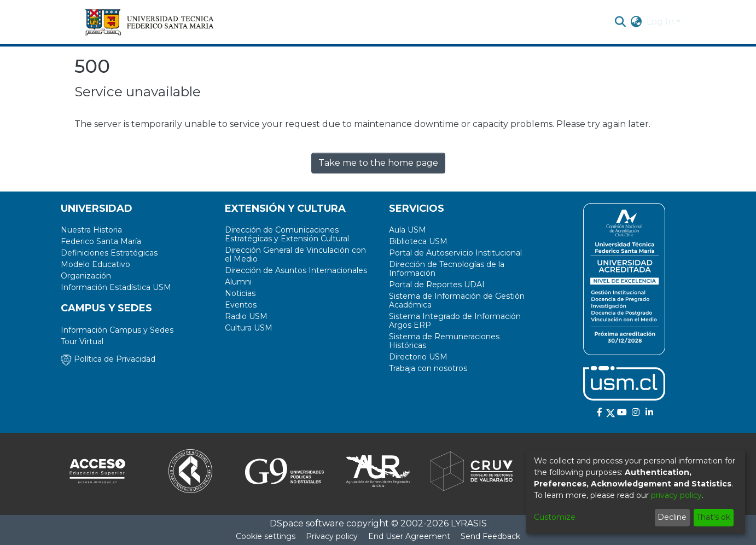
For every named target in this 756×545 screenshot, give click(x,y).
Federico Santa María (101, 241)
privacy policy (676, 495)
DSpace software (307, 523)
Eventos (241, 305)
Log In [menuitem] (660, 22)
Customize (555, 517)
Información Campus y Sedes (117, 330)
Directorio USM (418, 357)
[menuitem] (636, 22)
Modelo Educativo (95, 264)
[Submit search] (621, 22)
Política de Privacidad (108, 359)
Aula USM (408, 230)
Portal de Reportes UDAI (437, 285)
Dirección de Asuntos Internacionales (296, 270)
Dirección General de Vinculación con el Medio (295, 254)
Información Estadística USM (116, 287)
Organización (86, 276)
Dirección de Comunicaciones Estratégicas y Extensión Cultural (287, 234)
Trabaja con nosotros (428, 368)
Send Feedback (490, 536)
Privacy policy (332, 536)
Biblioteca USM (418, 241)
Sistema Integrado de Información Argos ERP (455, 321)
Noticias (240, 293)
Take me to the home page (378, 163)
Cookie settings (266, 536)
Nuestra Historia (91, 230)
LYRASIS (469, 523)
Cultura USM (249, 328)
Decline (672, 517)
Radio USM (246, 316)
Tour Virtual (82, 341)
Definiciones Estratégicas (109, 253)
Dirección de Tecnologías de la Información (447, 269)
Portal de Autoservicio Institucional (455, 253)
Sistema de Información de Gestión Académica (457, 300)
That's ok (713, 517)
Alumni (238, 282)
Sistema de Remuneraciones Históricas (444, 341)
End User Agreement (409, 536)
